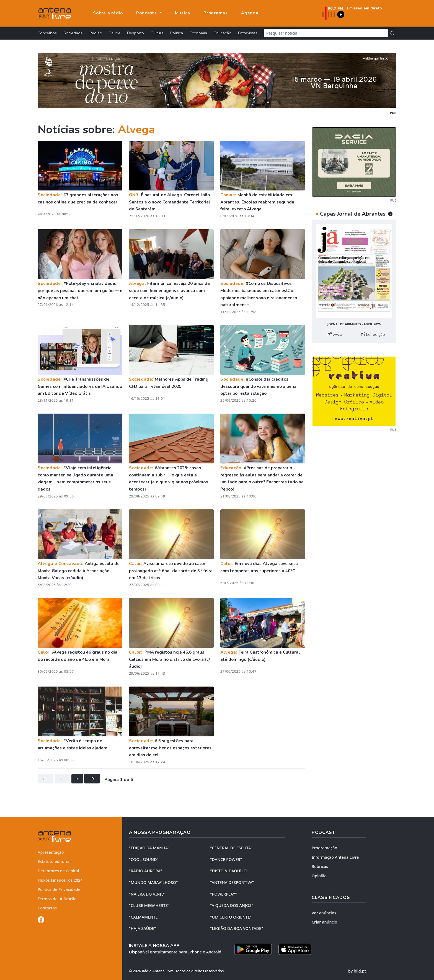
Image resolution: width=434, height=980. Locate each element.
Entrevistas (248, 33)
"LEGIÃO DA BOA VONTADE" (237, 928)
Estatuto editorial (54, 861)
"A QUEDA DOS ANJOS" (232, 905)
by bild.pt (357, 971)
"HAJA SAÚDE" (142, 928)
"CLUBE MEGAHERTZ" (149, 905)
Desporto (135, 33)
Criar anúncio (324, 922)
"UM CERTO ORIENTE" (231, 917)
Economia (198, 33)
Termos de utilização (57, 899)
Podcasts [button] (147, 13)
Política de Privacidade (59, 889)
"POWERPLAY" (223, 894)
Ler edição (373, 334)
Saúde (115, 33)
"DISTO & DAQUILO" (229, 871)
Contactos (47, 908)
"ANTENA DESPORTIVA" (232, 882)
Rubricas (320, 866)
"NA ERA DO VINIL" (147, 894)
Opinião (319, 876)
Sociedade (73, 33)
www (335, 334)
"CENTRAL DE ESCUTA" (231, 848)
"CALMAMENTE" (144, 917)
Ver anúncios (324, 913)
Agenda (250, 13)
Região (96, 33)
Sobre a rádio (108, 13)
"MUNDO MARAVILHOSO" (153, 882)
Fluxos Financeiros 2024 (60, 880)
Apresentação (51, 852)
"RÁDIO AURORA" (145, 871)
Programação (324, 848)
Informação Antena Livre (335, 857)
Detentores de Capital (58, 871)
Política (177, 33)
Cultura (157, 33)
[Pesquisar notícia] (326, 33)
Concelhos (47, 33)
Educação (223, 33)
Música (183, 13)
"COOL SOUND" (144, 859)
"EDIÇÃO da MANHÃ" (149, 848)
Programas (216, 13)
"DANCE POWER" (226, 859)
